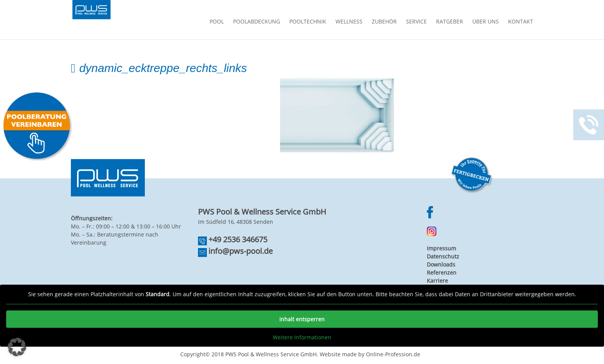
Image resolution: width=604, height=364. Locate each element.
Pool (217, 22)
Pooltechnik (308, 22)
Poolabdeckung (257, 22)
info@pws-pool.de (241, 251)
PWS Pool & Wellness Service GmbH (271, 354)
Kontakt (521, 22)
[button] (17, 347)
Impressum (441, 248)
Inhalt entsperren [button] (302, 319)
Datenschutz (443, 256)
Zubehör (384, 22)
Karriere (437, 281)
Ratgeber (450, 22)
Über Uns (486, 22)
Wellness (349, 22)
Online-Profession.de (393, 354)
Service (416, 22)
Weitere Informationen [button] (302, 337)
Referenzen (442, 273)
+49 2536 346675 (238, 239)
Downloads (441, 264)
